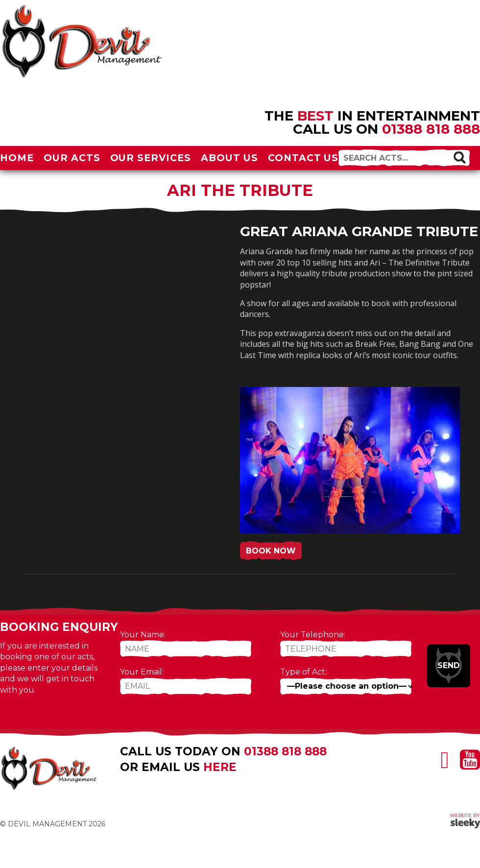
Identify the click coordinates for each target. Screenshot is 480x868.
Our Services (151, 158)
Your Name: (143, 635)
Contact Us (303, 158)
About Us (229, 158)
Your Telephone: (313, 635)
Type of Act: (303, 672)
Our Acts (72, 158)
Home (17, 158)
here (220, 767)
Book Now (271, 551)
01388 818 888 (431, 129)
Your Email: (142, 672)
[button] (459, 157)
